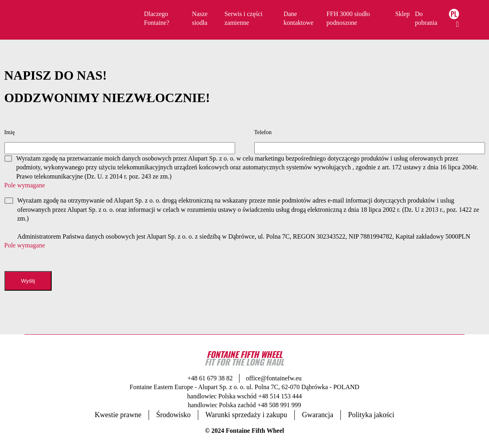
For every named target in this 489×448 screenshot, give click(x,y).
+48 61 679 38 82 (210, 378)
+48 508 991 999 (279, 405)
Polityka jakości (371, 415)
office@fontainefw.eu (274, 378)
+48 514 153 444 (280, 396)
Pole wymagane (25, 185)
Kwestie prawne (118, 415)
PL (454, 14)
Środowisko (173, 415)
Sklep (402, 14)
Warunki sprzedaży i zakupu (246, 415)
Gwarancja (318, 415)
